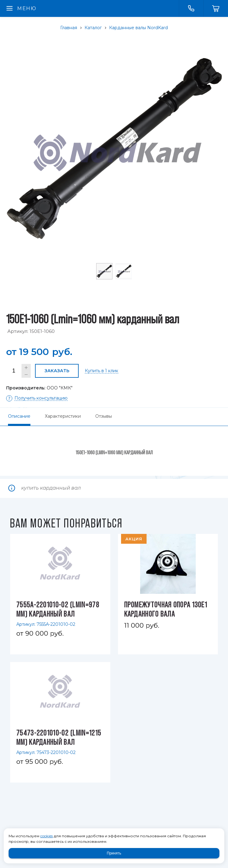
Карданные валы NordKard (138, 28)
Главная (69, 28)
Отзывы (104, 416)
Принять (114, 853)
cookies (47, 836)
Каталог (93, 28)
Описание (19, 416)
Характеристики (63, 416)
